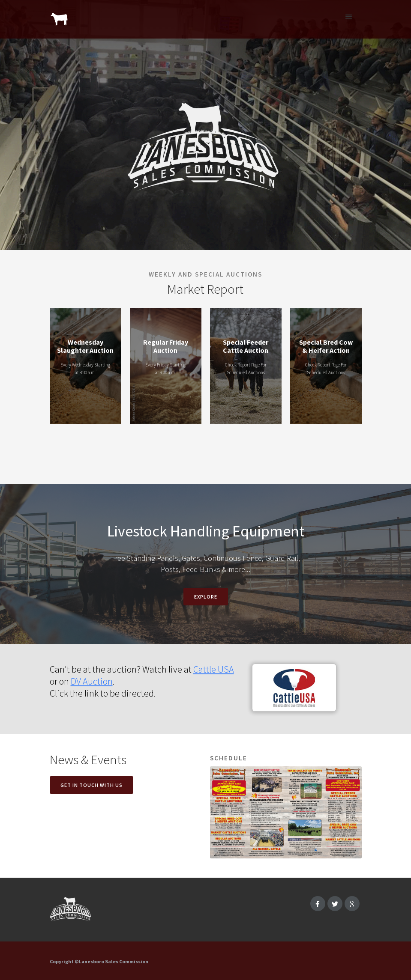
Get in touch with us (91, 785)
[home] (60, 15)
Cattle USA (214, 669)
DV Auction (92, 681)
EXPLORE (206, 597)
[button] (349, 17)
